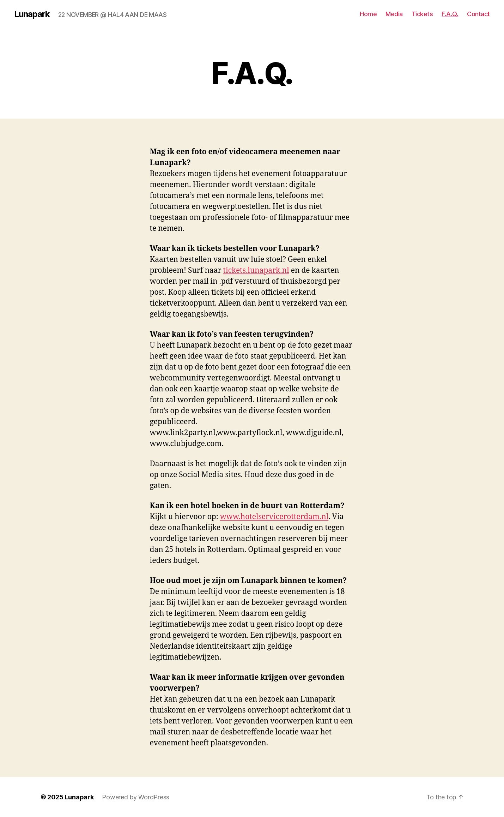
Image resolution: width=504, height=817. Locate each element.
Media (394, 14)
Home (368, 14)
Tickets (422, 14)
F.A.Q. (450, 14)
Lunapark (32, 14)
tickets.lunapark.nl (256, 271)
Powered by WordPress (136, 797)
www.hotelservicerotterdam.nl (274, 517)
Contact (478, 14)
